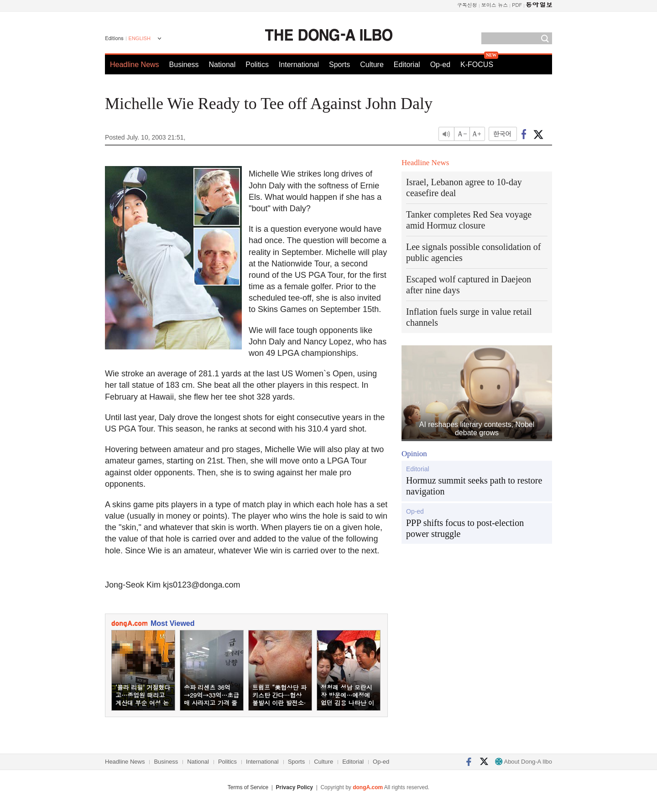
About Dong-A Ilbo (524, 762)
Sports (339, 65)
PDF (517, 5)
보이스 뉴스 (495, 5)
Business (184, 65)
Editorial (407, 65)
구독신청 (467, 5)
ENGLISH (140, 38)
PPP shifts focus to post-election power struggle (465, 528)
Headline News (135, 65)
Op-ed (440, 65)
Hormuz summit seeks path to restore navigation (474, 486)
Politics (257, 65)
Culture (372, 65)
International (299, 65)
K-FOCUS (477, 65)
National (222, 65)
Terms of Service (248, 787)
